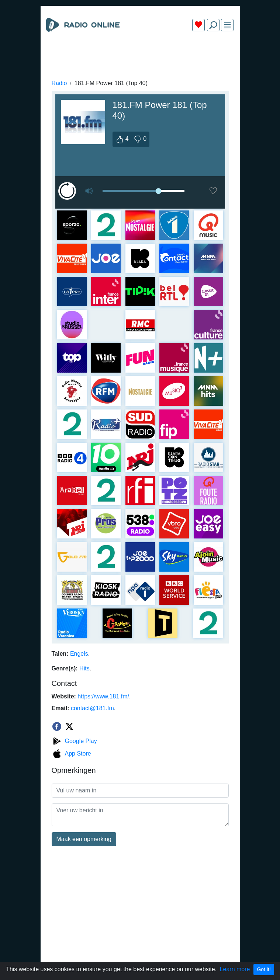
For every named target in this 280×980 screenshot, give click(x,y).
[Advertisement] (140, 55)
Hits (84, 668)
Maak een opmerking (84, 839)
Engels (79, 654)
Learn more (235, 969)
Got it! (264, 969)
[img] (227, 25)
